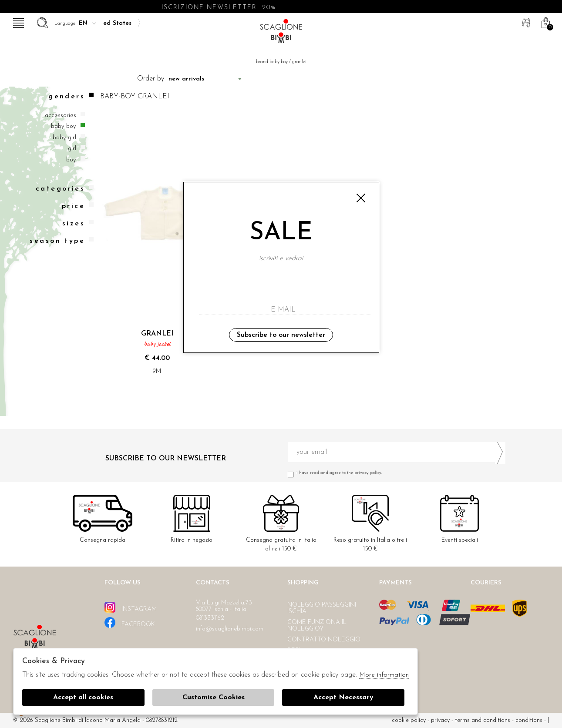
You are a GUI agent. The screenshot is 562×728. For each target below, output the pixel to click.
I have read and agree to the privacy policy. (397, 473)
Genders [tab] (71, 96)
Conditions (529, 720)
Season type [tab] (62, 241)
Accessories (61, 116)
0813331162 (210, 618)
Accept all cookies (83, 698)
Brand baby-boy (272, 62)
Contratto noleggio (324, 640)
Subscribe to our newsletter (281, 335)
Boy (71, 160)
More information (384, 675)
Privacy (440, 720)
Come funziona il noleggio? (317, 626)
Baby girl (64, 138)
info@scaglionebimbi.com (230, 629)
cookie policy (409, 720)
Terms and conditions (483, 720)
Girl (72, 149)
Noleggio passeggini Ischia (322, 608)
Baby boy (64, 126)
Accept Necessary (343, 698)
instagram (131, 607)
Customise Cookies (214, 698)
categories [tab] (65, 189)
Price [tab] (78, 206)
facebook (130, 622)
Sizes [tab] (78, 223)
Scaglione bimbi (281, 34)
